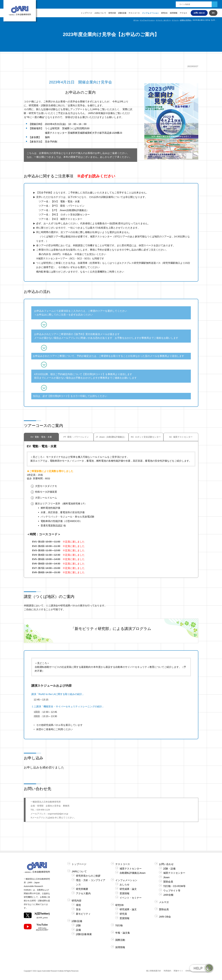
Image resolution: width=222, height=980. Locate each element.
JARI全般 (168, 895)
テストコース (123, 864)
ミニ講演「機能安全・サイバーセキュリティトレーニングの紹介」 (68, 707)
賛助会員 (168, 882)
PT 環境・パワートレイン (76, 437)
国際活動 (120, 940)
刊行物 (119, 926)
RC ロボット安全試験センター (146, 437)
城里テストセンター (131, 869)
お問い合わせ (199, 13)
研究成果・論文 (128, 889)
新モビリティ (83, 914)
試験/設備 (77, 921)
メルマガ (164, 902)
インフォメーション (150, 13)
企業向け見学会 (185, 20)
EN (213, 13)
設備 (78, 930)
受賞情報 (124, 893)
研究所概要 (82, 889)
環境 (78, 905)
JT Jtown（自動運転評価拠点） (111, 437)
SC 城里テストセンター (181, 437)
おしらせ (124, 885)
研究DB (164, 13)
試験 (78, 926)
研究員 (123, 914)
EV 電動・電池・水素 (41, 437)
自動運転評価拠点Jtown (133, 873)
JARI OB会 (165, 917)
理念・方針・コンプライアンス (91, 883)
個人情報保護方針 (154, 971)
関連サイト (178, 971)
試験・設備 (169, 869)
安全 (78, 909)
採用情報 (174, 13)
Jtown (166, 877)
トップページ (86, 13)
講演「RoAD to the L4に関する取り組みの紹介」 (58, 694)
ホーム (136, 20)
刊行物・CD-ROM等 (174, 886)
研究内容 (77, 901)
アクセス (183, 13)
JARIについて (79, 872)
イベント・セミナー (163, 20)
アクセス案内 (83, 893)
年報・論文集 (123, 933)
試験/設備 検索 (84, 934)
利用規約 (167, 971)
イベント (175, 20)
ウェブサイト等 (172, 891)
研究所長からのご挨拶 (88, 876)
